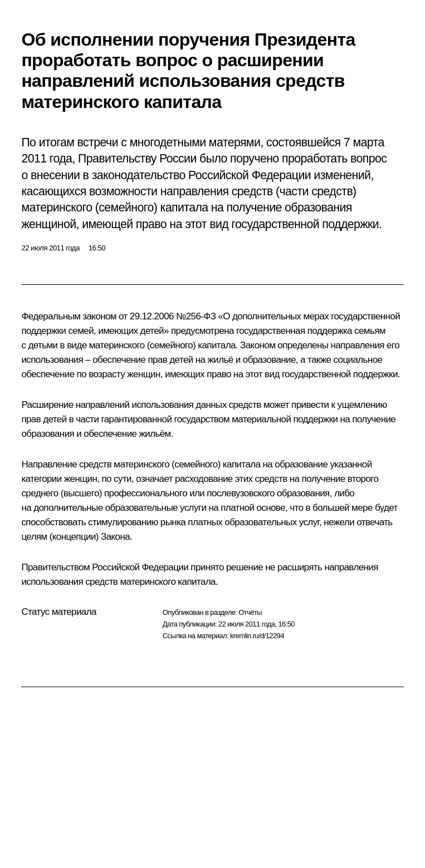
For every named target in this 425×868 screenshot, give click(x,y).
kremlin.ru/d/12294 (257, 636)
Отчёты (250, 612)
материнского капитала (168, 582)
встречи (98, 142)
